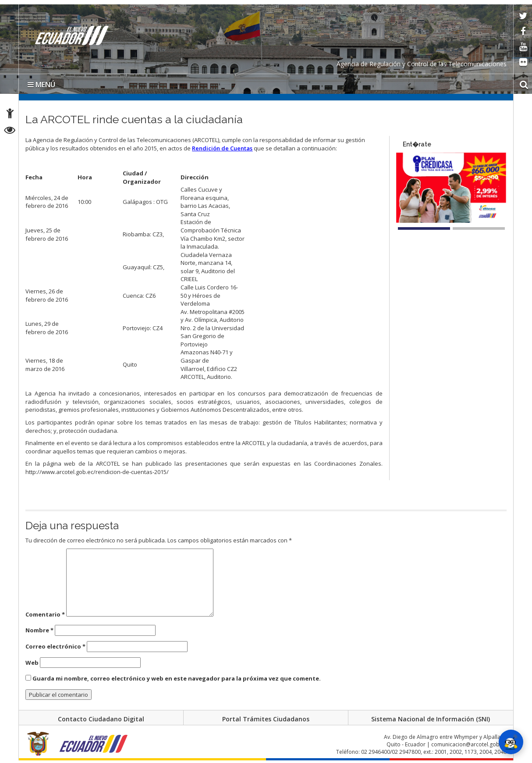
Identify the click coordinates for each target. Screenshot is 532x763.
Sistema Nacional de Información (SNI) (431, 719)
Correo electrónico (55, 646)
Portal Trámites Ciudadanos (266, 719)
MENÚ (41, 85)
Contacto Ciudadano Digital (101, 719)
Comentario (45, 614)
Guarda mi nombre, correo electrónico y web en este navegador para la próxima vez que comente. (177, 678)
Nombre (39, 630)
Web (32, 663)
